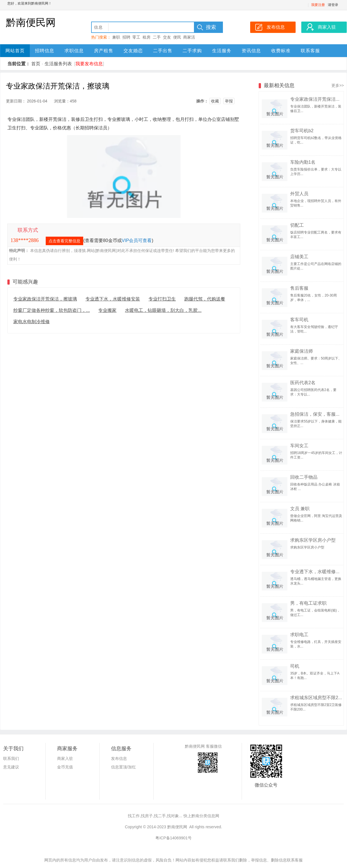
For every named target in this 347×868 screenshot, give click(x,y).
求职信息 (74, 51)
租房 (147, 37)
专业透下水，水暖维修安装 (113, 299)
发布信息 (119, 758)
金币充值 (65, 767)
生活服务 (222, 51)
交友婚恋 (133, 51)
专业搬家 (107, 310)
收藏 (215, 101)
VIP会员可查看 (137, 240)
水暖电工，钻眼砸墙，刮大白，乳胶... (163, 310)
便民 (177, 37)
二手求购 (192, 51)
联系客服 (310, 51)
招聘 (126, 37)
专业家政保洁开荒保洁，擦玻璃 (45, 299)
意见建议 (11, 767)
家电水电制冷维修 (32, 322)
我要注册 (318, 5)
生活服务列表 (58, 64)
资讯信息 (251, 51)
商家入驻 (65, 758)
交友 (167, 37)
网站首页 (15, 51)
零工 (136, 37)
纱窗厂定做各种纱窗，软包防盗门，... (52, 310)
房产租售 (104, 51)
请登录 (333, 5)
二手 (157, 37)
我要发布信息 (89, 64)
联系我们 (11, 758)
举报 (229, 101)
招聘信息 (45, 51)
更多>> (338, 85)
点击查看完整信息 (64, 241)
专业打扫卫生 (162, 299)
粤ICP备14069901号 (173, 838)
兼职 (116, 37)
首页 (36, 64)
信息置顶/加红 (124, 767)
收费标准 (281, 51)
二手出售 (163, 51)
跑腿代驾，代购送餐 (205, 299)
